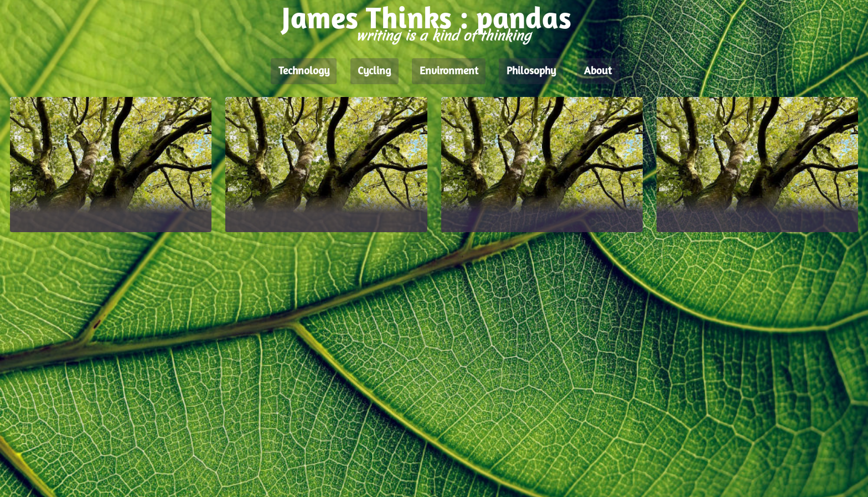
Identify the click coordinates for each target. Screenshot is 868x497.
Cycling (374, 71)
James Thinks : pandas (427, 21)
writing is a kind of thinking (443, 36)
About (598, 71)
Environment (449, 71)
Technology (304, 71)
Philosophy (531, 71)
